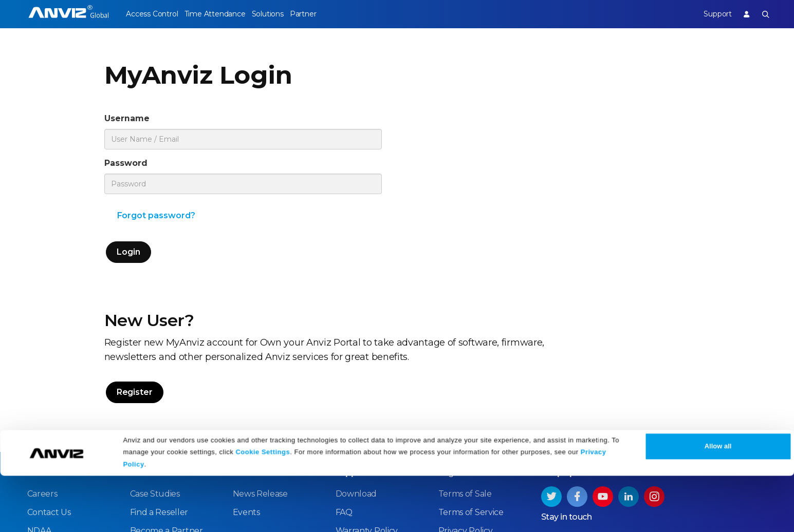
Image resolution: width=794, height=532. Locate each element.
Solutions (287, 14)
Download (356, 365)
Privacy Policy (466, 402)
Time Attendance (224, 14)
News (244, 344)
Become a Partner (167, 402)
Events (246, 383)
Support (708, 14)
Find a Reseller (159, 383)
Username (134, 120)
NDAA (39, 402)
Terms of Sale (465, 365)
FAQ (344, 383)
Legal (450, 344)
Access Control (152, 14)
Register (428, 208)
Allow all (718, 502)
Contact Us (49, 383)
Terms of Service (471, 383)
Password (132, 168)
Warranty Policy (367, 402)
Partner (332, 14)
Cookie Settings (263, 508)
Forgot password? (156, 223)
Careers (42, 365)
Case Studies (155, 365)
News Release (260, 365)
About (40, 344)
